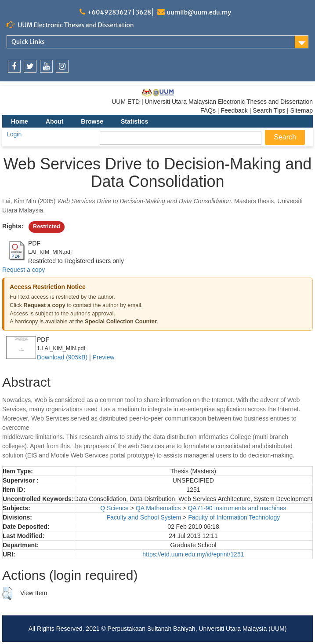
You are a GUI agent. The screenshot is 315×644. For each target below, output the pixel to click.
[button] (7, 593)
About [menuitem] (54, 121)
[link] (14, 66)
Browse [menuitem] (92, 121)
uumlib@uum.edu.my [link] (199, 12)
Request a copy (24, 270)
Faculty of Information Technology (234, 517)
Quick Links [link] (28, 42)
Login (14, 134)
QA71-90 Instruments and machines (237, 508)
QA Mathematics (158, 508)
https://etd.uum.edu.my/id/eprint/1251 (193, 554)
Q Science (114, 508)
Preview (104, 357)
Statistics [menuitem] (134, 121)
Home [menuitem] (20, 121)
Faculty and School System (144, 517)
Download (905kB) (62, 357)
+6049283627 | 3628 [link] (119, 12)
